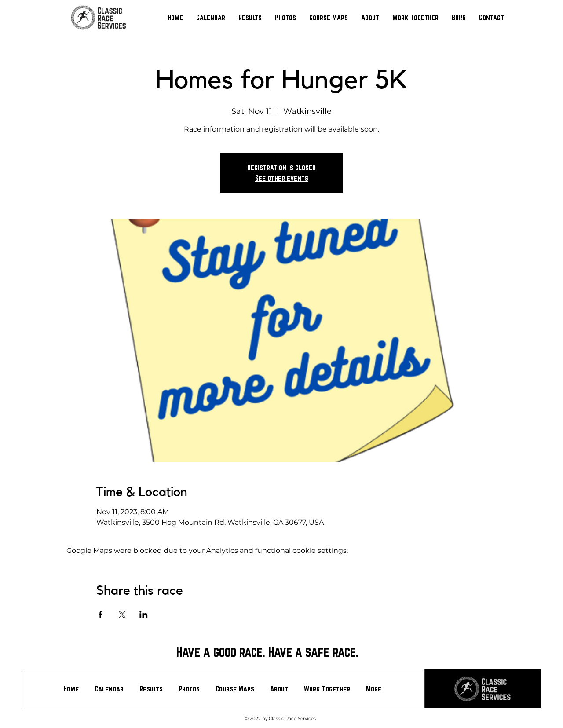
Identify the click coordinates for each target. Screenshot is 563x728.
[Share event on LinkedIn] (144, 615)
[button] (250, 18)
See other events (282, 178)
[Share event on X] (122, 615)
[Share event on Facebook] (101, 615)
